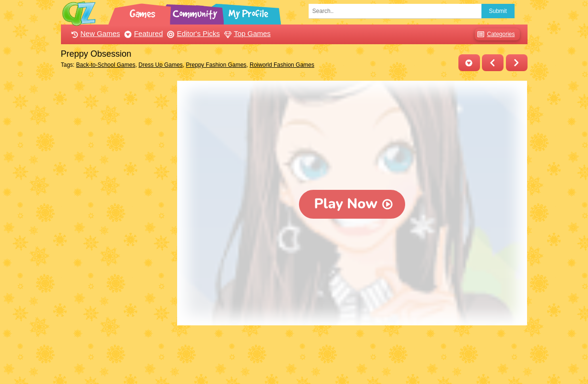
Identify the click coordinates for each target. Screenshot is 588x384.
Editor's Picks (192, 33)
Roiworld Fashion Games (282, 65)
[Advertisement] (117, 225)
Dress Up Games (161, 65)
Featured (142, 33)
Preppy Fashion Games (216, 65)
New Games (95, 33)
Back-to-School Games (106, 65)
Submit (498, 11)
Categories (495, 34)
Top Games (246, 33)
